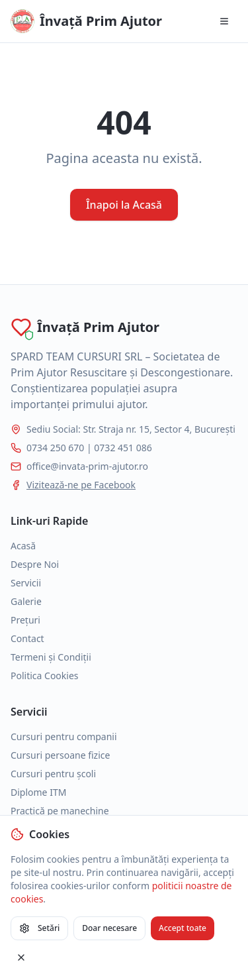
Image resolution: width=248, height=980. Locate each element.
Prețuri (25, 620)
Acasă (23, 546)
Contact (27, 638)
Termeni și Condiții (51, 657)
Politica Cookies (45, 676)
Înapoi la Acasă (124, 205)
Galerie (26, 601)
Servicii (26, 583)
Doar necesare (109, 928)
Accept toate (183, 928)
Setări (39, 928)
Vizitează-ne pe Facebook (81, 485)
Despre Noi (35, 564)
